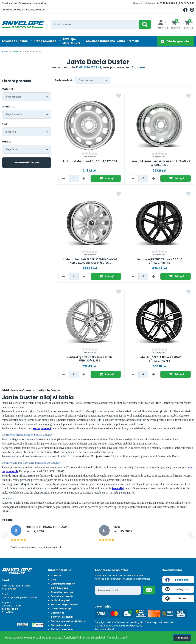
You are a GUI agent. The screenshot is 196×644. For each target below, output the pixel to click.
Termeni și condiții (62, 617)
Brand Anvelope (45, 41)
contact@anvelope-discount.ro (27, 3)
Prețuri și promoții (62, 596)
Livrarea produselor (63, 584)
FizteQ (111, 629)
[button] (5, 535)
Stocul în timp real (62, 592)
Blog (54, 580)
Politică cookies (60, 625)
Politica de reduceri (63, 629)
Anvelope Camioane (100, 41)
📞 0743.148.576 (166, 3)
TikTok (176, 599)
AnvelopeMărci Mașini (71, 41)
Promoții (133, 41)
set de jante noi (42, 428)
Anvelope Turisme (15, 41)
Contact (56, 575)
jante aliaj (118, 488)
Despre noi (57, 613)
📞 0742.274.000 (185, 3)
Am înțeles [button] (182, 638)
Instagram (177, 589)
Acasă (5, 51)
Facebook (177, 580)
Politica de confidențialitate (68, 621)
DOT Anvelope (59, 588)
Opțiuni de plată (61, 600)
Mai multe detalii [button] (117, 638)
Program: (7, 602)
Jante (121, 41)
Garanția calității (61, 609)
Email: (5, 594)
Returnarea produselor (65, 604)
